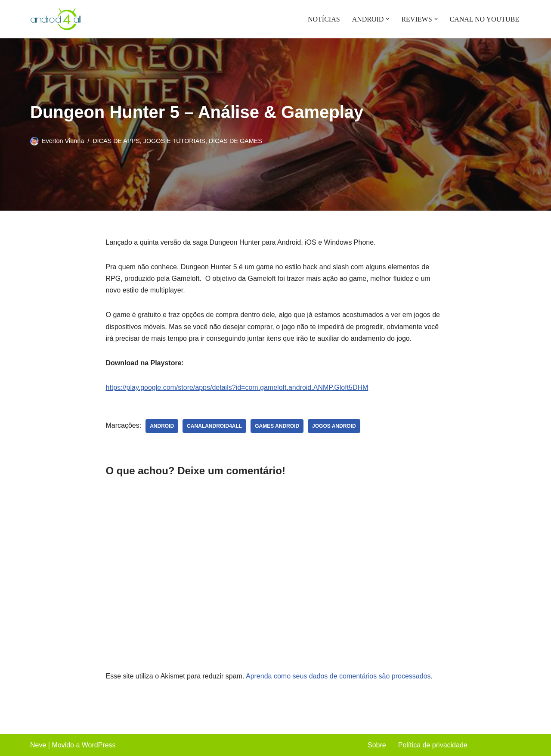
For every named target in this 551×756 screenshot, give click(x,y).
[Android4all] (56, 19)
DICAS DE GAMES (235, 141)
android (162, 426)
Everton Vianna (63, 141)
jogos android (334, 426)
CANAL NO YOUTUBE (484, 19)
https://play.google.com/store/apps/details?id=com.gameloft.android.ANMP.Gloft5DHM (237, 387)
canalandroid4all (214, 426)
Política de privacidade (433, 745)
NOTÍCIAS (324, 19)
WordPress (99, 745)
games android (277, 426)
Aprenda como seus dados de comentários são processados (338, 676)
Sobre (377, 745)
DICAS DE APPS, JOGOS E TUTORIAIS (149, 141)
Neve (38, 745)
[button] (387, 19)
